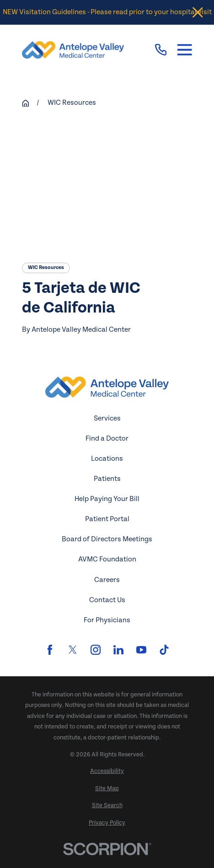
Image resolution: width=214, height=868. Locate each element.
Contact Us (107, 600)
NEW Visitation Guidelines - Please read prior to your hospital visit (107, 12)
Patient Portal (107, 519)
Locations (107, 459)
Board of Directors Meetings (107, 539)
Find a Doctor (107, 439)
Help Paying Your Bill (107, 499)
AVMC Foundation (107, 559)
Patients (107, 479)
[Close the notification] (198, 12)
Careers (107, 580)
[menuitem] (107, 771)
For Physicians (107, 620)
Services (107, 418)
